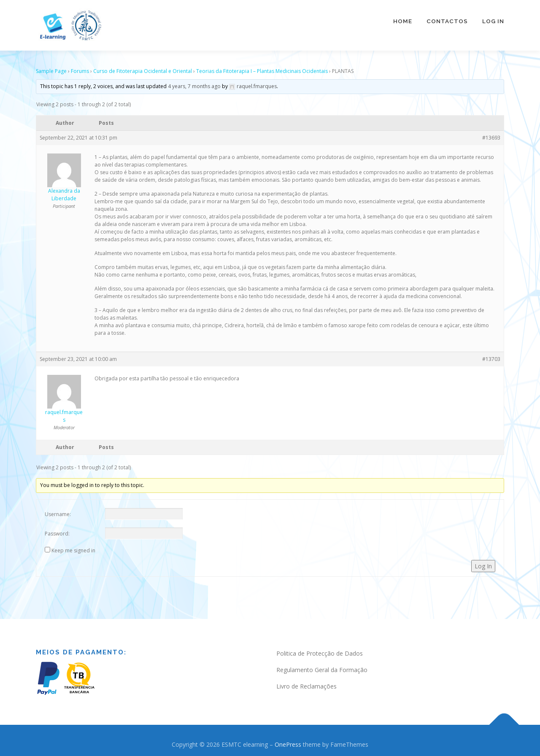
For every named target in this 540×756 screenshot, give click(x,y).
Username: (58, 511)
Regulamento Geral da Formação (322, 667)
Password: (57, 531)
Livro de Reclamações (306, 683)
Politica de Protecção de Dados (320, 650)
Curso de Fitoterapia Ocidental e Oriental (143, 68)
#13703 (491, 356)
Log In (493, 21)
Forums (80, 68)
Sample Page (51, 68)
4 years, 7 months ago (194, 83)
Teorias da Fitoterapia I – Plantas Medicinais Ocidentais (262, 68)
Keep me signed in (73, 547)
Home (403, 21)
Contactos (447, 21)
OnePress (288, 741)
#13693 (491, 135)
